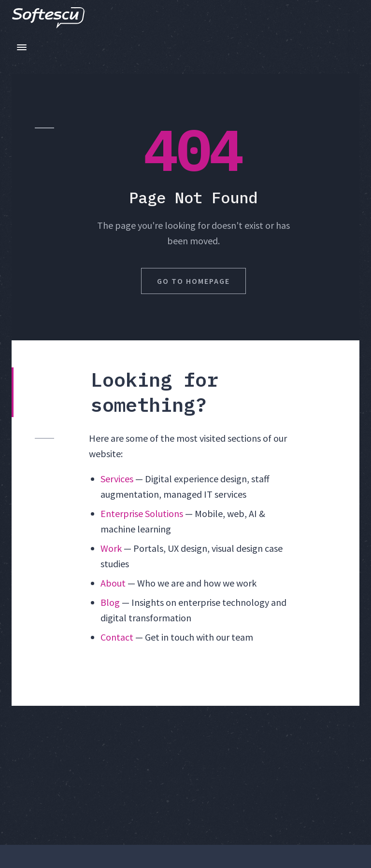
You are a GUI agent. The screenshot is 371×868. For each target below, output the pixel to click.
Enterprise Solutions (142, 513)
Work (111, 548)
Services (117, 479)
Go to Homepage (193, 281)
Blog (110, 602)
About (113, 583)
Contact (117, 637)
